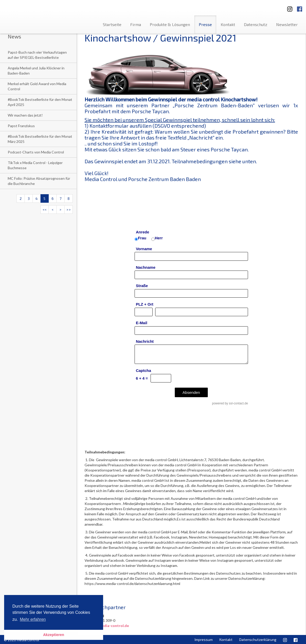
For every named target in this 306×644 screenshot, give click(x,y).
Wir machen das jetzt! (25, 115)
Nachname (146, 267)
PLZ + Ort (145, 304)
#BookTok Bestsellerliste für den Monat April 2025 (40, 102)
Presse (205, 24)
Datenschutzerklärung (258, 639)
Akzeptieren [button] (54, 635)
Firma (136, 24)
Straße (142, 286)
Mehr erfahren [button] (33, 619)
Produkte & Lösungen (170, 24)
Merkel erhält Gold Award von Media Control (37, 86)
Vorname (144, 249)
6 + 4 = (142, 378)
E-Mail (142, 323)
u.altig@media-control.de (107, 626)
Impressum (204, 639)
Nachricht (145, 341)
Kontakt (228, 24)
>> (69, 210)
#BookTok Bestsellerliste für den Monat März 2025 (40, 139)
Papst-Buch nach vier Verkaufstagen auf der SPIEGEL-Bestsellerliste (37, 55)
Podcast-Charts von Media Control (36, 152)
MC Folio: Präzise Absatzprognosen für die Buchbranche (39, 181)
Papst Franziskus (21, 126)
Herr (159, 238)
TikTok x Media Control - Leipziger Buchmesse (35, 165)
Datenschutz (256, 24)
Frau (142, 238)
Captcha (143, 370)
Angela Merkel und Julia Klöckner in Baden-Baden (36, 71)
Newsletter (287, 24)
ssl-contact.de (238, 403)
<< (45, 210)
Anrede (143, 232)
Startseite (112, 24)
